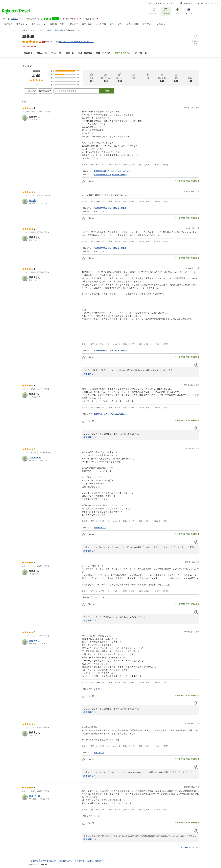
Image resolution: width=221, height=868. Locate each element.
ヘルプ (149, 3)
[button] (51, 120)
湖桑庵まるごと (100, 530)
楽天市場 (199, 3)
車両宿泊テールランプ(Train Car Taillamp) (110, 177)
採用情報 (80, 861)
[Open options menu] (43, 92)
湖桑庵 (28, 34)
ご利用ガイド (159, 3)
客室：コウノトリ (101, 214)
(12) (122, 51)
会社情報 (34, 861)
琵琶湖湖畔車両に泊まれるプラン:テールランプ (112, 174)
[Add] (196, 37)
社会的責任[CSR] (66, 861)
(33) (85, 51)
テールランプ (99, 600)
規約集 (90, 861)
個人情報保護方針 (48, 861)
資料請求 (99, 861)
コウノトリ (98, 691)
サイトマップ (172, 3)
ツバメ (96, 818)
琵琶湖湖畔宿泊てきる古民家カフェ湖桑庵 (110, 210)
